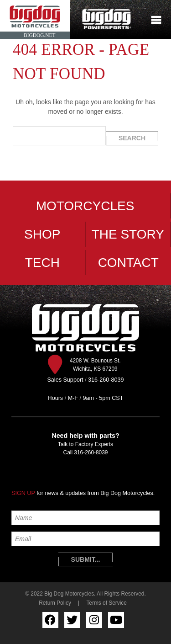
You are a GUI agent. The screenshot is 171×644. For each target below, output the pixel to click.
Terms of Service (106, 603)
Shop (42, 234)
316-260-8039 (91, 452)
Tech (42, 263)
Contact (128, 263)
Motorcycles (85, 206)
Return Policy (55, 603)
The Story (128, 234)
